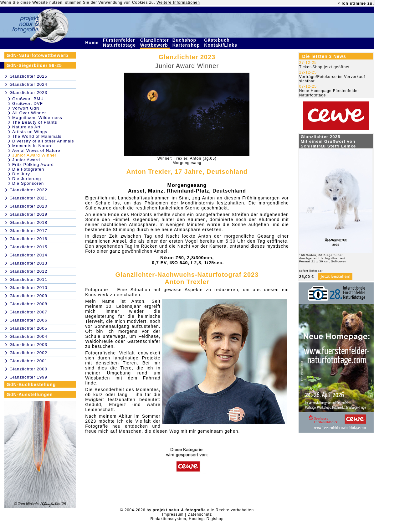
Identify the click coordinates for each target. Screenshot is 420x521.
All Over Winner (29, 113)
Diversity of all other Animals (43, 141)
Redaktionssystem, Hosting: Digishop (187, 519)
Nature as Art (26, 127)
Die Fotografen (28, 169)
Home (93, 43)
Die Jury (21, 174)
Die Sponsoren (28, 183)
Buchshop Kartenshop (187, 43)
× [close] (339, 3)
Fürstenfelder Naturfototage (120, 43)
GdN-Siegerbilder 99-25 (34, 65)
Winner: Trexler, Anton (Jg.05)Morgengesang (187, 161)
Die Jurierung (27, 179)
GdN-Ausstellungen (30, 395)
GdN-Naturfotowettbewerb (37, 55)
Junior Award (26, 160)
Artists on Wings (30, 132)
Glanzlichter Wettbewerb (155, 43)
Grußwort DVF (28, 103)
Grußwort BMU (28, 99)
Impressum (173, 514)
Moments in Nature (33, 146)
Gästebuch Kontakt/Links (221, 43)
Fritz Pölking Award (33, 165)
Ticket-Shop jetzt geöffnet (324, 67)
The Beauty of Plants (35, 122)
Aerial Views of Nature (36, 150)
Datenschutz (200, 514)
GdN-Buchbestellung (31, 384)
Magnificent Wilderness (37, 118)
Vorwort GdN (26, 108)
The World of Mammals (37, 136)
